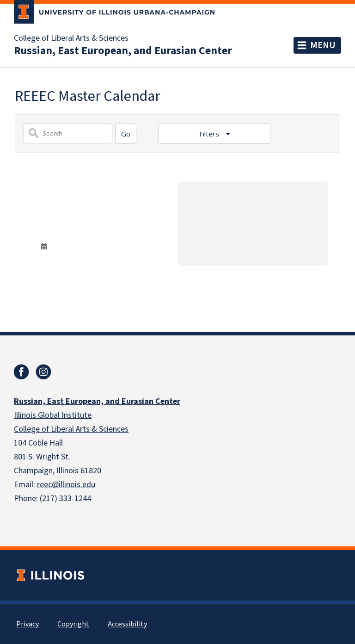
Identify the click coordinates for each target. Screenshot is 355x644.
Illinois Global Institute (53, 415)
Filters (210, 134)
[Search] (126, 133)
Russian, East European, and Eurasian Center (123, 51)
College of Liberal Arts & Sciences (71, 38)
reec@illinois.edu (66, 485)
